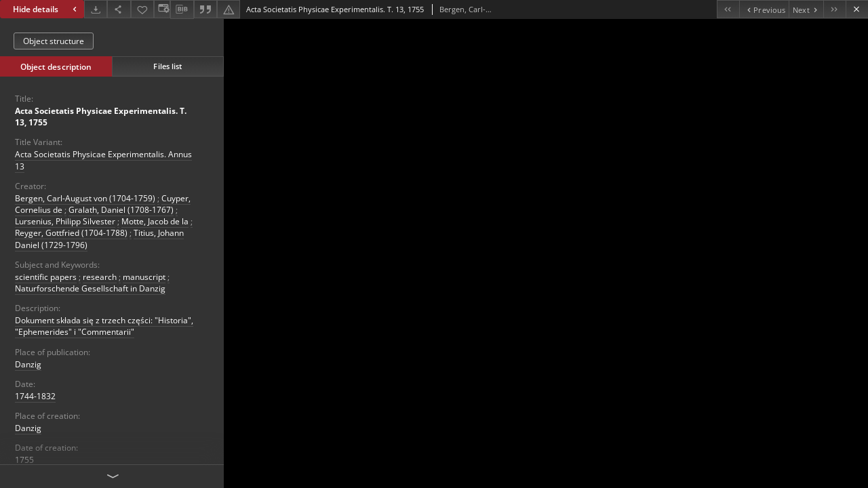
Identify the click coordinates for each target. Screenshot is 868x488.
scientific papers (46, 277)
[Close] (857, 9)
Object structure (54, 41)
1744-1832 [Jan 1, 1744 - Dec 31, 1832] (35, 396)
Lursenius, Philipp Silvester (65, 221)
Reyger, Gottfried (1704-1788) (71, 233)
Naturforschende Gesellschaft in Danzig (90, 288)
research (100, 277)
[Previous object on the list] (764, 9)
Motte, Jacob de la (155, 221)
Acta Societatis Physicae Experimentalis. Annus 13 (103, 160)
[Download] (96, 9)
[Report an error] (229, 9)
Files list (167, 66)
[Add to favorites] (142, 9)
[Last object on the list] (834, 9)
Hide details (46, 9)
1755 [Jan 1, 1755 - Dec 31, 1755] (24, 460)
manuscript (144, 277)
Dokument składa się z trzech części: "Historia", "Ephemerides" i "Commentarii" (104, 326)
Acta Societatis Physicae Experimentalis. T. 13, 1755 (101, 117)
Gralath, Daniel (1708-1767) (121, 210)
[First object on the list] (728, 9)
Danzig (28, 364)
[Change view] (162, 9)
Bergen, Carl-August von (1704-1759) (85, 198)
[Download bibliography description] (182, 9)
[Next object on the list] (806, 9)
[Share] (119, 9)
